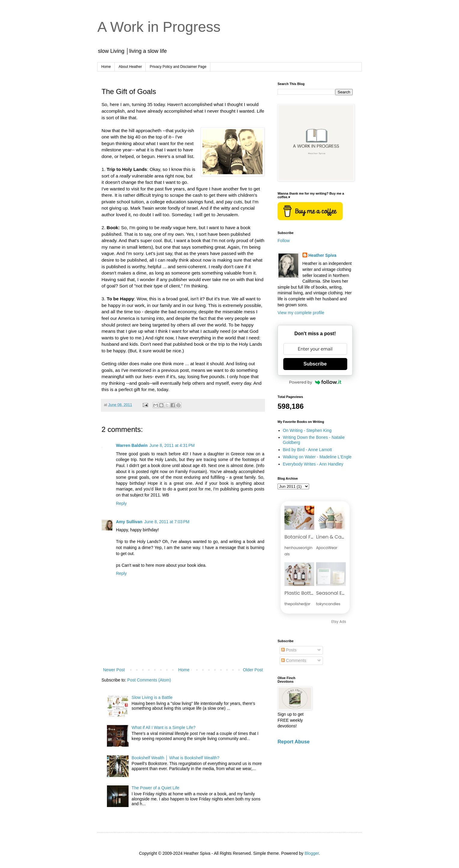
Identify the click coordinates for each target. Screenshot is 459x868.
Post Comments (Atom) (149, 680)
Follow (284, 241)
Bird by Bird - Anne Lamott (307, 450)
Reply (121, 503)
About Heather (130, 67)
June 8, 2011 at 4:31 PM (172, 445)
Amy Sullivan (129, 522)
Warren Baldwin (132, 445)
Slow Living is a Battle (152, 697)
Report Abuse (294, 742)
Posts (289, 650)
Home (106, 67)
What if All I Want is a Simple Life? (164, 727)
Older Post (253, 670)
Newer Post (114, 670)
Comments (294, 660)
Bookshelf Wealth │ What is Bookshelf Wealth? (175, 758)
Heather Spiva (322, 255)
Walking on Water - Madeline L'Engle (317, 457)
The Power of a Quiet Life (155, 788)
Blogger (312, 853)
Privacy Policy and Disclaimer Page (178, 67)
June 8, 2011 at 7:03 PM (167, 522)
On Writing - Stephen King (307, 430)
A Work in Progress (159, 27)
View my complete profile (301, 313)
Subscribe (315, 364)
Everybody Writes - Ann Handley (313, 464)
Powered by (315, 382)
